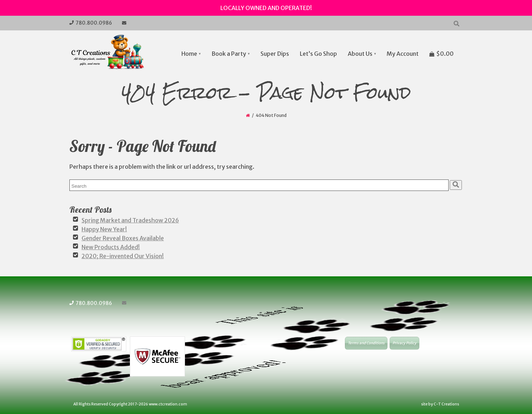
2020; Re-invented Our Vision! (123, 255)
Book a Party (229, 54)
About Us (360, 54)
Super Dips (275, 54)
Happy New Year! (104, 229)
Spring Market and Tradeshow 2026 (130, 220)
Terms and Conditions (366, 341)
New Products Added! (111, 246)
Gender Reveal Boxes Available (123, 237)
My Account (403, 54)
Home (190, 54)
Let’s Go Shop (319, 54)
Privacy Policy (404, 341)
